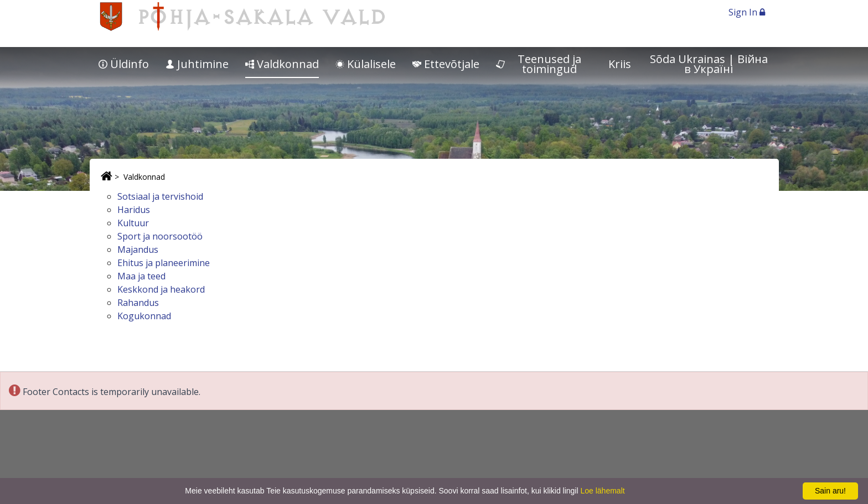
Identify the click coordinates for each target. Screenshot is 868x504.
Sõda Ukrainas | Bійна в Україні (709, 64)
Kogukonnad (144, 316)
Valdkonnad (282, 64)
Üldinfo (124, 64)
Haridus (134, 210)
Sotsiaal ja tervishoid (160, 196)
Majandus (138, 250)
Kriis (620, 64)
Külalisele (366, 64)
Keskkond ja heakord (161, 289)
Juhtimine (197, 64)
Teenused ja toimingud (539, 64)
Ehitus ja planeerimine (164, 263)
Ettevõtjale (446, 64)
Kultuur (133, 223)
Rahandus (138, 303)
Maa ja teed (141, 276)
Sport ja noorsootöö (160, 236)
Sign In (747, 12)
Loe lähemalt (602, 491)
